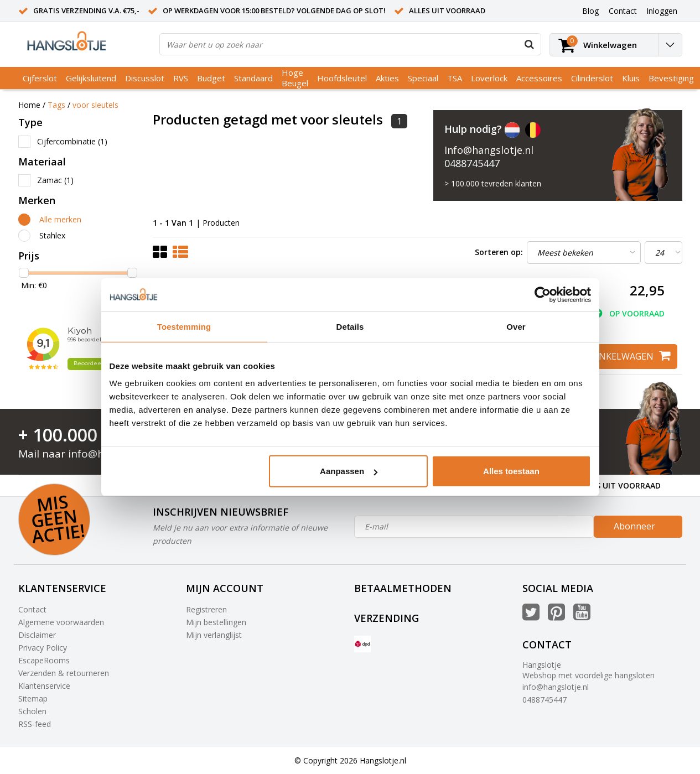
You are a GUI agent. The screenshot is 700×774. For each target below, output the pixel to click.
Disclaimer (37, 635)
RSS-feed (35, 724)
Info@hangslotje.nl (489, 150)
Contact (32, 609)
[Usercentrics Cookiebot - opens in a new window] (543, 294)
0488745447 (472, 163)
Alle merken (60, 219)
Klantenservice (44, 686)
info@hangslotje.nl (556, 687)
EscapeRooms (44, 660)
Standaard (253, 78)
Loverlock (489, 78)
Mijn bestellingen (216, 622)
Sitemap (33, 698)
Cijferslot (40, 78)
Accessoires (539, 78)
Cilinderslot (592, 78)
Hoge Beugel (295, 78)
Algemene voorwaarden (61, 622)
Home (29, 105)
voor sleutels (95, 105)
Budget (211, 78)
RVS (181, 78)
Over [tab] (516, 326)
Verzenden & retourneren (64, 673)
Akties (387, 78)
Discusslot (145, 78)
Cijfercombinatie (72, 141)
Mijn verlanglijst (214, 635)
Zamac (55, 180)
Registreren (206, 609)
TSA (455, 78)
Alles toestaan (511, 471)
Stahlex (52, 235)
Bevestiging (671, 78)
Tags (56, 105)
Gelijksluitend (91, 78)
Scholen (32, 711)
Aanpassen (349, 471)
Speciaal (423, 78)
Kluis (631, 78)
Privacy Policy (43, 648)
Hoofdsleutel (342, 78)
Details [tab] (350, 326)
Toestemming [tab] (184, 326)
